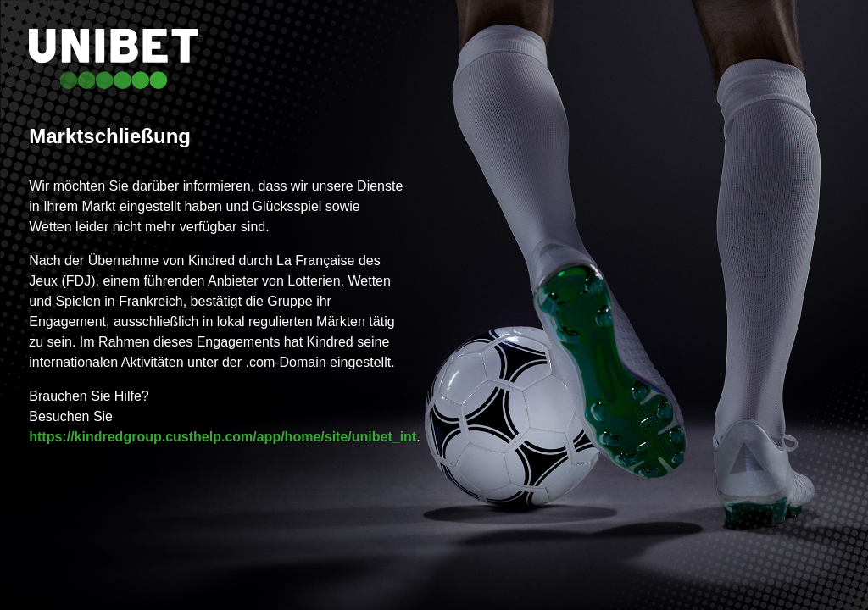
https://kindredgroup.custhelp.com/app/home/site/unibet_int (223, 437)
